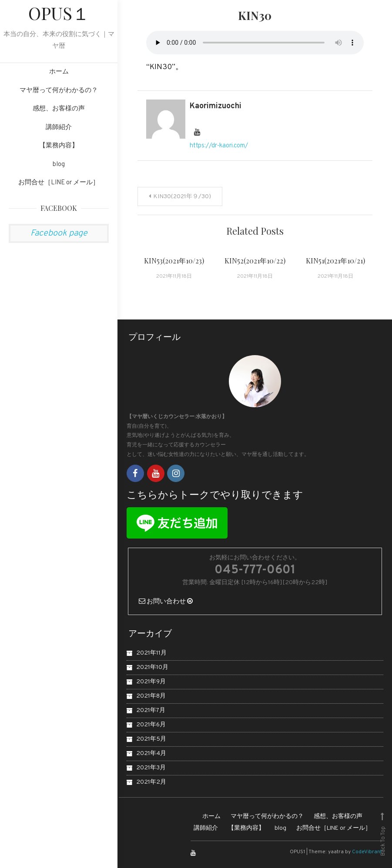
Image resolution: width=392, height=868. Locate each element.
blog (59, 165)
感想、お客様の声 (59, 109)
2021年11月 (151, 653)
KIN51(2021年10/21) (335, 261)
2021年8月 (151, 696)
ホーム (59, 72)
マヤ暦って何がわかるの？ (59, 91)
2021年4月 (151, 753)
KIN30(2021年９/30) (182, 197)
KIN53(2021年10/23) (174, 261)
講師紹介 (59, 128)
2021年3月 (151, 768)
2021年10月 (152, 667)
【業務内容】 (59, 146)
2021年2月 (151, 782)
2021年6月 (151, 725)
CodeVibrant (367, 852)
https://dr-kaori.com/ (219, 146)
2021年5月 (151, 739)
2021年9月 (151, 682)
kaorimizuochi (216, 106)
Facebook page (59, 233)
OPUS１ (59, 13)
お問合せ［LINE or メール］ (59, 183)
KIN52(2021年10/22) (255, 261)
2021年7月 (151, 710)
